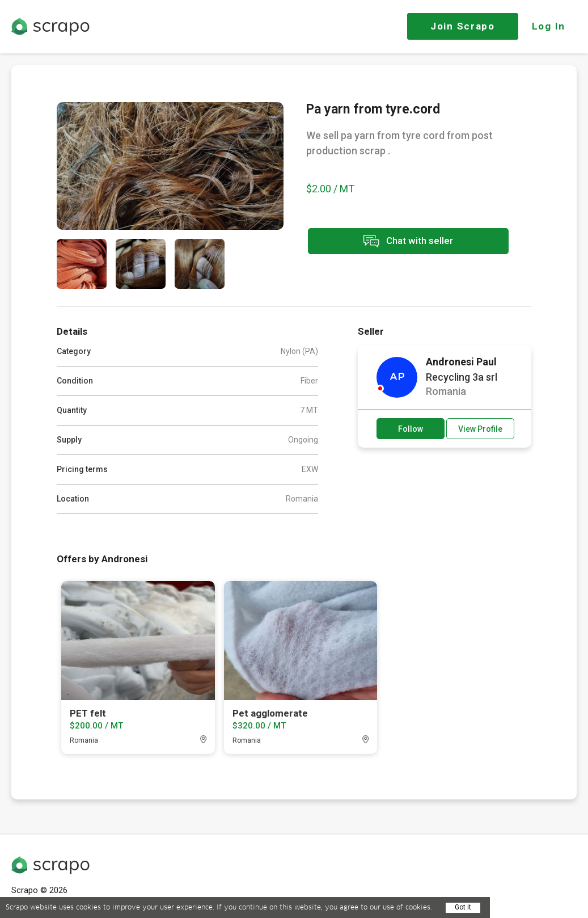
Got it (463, 907)
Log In (549, 26)
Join (463, 26)
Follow (411, 429)
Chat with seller (407, 241)
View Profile (480, 429)
